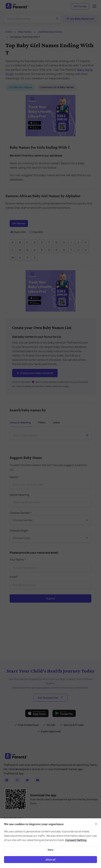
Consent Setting (76, 840)
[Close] (96, 824)
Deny (51, 850)
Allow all (50, 860)
